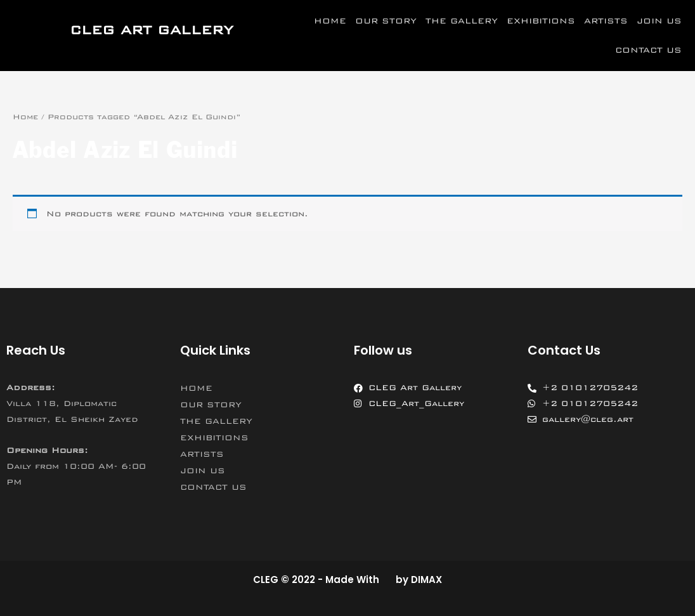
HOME (330, 21)
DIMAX (426, 580)
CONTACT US (648, 50)
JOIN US (659, 21)
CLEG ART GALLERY (152, 30)
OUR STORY (386, 21)
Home (25, 117)
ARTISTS (606, 21)
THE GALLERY (462, 21)
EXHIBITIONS (541, 21)
